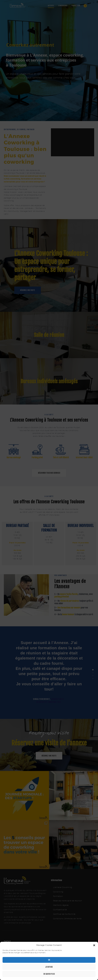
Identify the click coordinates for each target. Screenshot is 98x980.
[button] (94, 945)
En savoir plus (49, 974)
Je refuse (49, 967)
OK (49, 960)
